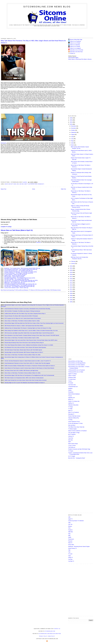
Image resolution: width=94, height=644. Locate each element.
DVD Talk (70, 440)
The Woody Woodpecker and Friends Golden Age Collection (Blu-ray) (20, 284)
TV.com (70, 396)
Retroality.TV (71, 414)
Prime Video (71, 545)
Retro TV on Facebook (74, 412)
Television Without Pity (74, 418)
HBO (18, 184)
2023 (71, 124)
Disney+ (70, 526)
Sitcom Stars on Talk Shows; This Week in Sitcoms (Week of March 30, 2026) (22, 355)
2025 (71, 120)
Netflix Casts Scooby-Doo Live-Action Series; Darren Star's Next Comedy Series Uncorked (25, 380)
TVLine (70, 381)
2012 (71, 287)
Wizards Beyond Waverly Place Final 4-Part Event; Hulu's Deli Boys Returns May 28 (24, 343)
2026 (71, 118)
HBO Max (22, 184)
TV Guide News (72, 379)
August (73, 134)
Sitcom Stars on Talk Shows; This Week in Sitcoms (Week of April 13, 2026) (22, 321)
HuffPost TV (71, 403)
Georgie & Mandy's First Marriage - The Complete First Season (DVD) (21, 272)
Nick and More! (72, 425)
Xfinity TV (70, 557)
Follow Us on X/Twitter (75, 43)
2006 (71, 300)
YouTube (70, 559)
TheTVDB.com (72, 447)
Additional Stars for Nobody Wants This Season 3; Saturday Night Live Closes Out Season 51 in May (28, 328)
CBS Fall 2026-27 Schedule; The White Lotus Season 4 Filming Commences (22, 311)
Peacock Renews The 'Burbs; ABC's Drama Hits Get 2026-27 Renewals (21, 316)
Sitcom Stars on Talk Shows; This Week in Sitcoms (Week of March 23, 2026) (22, 373)
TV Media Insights (72, 429)
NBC (69, 535)
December (74, 126)
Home (34, 189)
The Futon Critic (72, 385)
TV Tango (70, 407)
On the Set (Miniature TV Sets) (75, 423)
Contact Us (72, 53)
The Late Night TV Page (74, 433)
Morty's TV (71, 399)
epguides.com (72, 398)
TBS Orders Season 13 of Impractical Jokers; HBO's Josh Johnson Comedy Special (24, 378)
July (72, 137)
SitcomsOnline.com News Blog (47, 7)
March (73, 145)
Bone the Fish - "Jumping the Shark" (77, 458)
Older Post (63, 189)
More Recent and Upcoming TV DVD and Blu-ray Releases (15, 290)
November (74, 128)
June (72, 139)
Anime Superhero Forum (74, 422)
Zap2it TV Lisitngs (72, 374)
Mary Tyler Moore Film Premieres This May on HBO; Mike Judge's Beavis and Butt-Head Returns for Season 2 (33, 42)
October (73, 130)
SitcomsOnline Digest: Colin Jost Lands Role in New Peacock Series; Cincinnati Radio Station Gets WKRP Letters (31, 340)
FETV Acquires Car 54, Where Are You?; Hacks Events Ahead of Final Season (23, 318)
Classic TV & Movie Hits (74, 401)
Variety (70, 390)
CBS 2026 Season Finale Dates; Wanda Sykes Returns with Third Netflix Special (23, 350)
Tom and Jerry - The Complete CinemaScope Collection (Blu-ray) (19, 286)
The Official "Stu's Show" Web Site (76, 427)
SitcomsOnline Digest (73, 58)
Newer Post (3, 189)
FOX (69, 528)
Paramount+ (4, 143)
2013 (71, 285)
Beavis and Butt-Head (11, 184)
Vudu (69, 556)
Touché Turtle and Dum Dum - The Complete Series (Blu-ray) (18, 271)
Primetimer (71, 392)
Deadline (70, 388)
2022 (71, 266)
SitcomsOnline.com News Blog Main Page (50, 634)
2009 (71, 293)
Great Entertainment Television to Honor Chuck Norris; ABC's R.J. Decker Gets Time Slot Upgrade (27, 363)
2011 (71, 289)
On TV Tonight (72, 456)
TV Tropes (71, 451)
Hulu (69, 534)
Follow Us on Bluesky (75, 45)
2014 (71, 283)
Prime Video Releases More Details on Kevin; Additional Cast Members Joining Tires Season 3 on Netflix (29, 345)
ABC (69, 517)
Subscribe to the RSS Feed (76, 52)
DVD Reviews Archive (56, 290)
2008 (71, 295)
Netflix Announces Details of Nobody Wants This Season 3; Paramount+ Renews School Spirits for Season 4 (30, 366)
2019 (71, 272)
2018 (71, 274)
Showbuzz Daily (72, 377)
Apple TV (70, 519)
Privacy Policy (43, 636)
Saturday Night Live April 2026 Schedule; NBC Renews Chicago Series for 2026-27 (24, 352)
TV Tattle (70, 409)
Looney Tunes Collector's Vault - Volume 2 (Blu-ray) (16, 288)
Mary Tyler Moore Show (31, 184)
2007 (71, 298)
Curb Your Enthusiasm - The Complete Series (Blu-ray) (17, 273)
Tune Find (71, 438)
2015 (71, 281)
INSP (69, 442)
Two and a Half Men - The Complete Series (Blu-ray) (17, 279)
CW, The (70, 524)
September (74, 132)
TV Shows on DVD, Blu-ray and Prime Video (39, 290)
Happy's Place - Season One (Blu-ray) (13, 276)
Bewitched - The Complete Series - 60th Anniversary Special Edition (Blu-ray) (22, 268)
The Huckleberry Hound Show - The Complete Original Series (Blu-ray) (21, 269)
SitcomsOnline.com (50, 631)
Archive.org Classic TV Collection (76, 521)
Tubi (69, 552)
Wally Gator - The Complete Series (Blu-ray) (15, 283)
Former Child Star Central (74, 416)
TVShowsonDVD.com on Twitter (76, 372)
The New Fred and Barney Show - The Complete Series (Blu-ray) (19, 285)
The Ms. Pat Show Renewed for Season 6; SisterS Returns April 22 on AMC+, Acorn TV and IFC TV (28, 361)
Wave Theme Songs (73, 444)
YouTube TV (71, 561)
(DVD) (31, 273)
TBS (69, 550)
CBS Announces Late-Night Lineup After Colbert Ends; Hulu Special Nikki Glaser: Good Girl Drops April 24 (29, 333)
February (73, 261)
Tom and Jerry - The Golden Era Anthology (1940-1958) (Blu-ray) (19, 280)
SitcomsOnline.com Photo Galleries (76, 365)
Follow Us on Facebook (75, 41)
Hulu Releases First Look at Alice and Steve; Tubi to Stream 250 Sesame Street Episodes (25, 347)
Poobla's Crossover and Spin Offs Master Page (79, 449)
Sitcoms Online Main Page (75, 39)
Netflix (70, 537)
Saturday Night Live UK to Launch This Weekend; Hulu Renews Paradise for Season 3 (25, 383)
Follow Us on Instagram (75, 48)
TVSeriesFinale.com (73, 387)
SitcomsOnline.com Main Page (75, 361)
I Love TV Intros (72, 445)
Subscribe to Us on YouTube (76, 50)
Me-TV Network (72, 434)
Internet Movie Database (74, 394)
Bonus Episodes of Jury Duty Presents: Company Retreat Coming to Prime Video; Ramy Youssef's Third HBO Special (32, 335)
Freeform (70, 530)
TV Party (70, 420)
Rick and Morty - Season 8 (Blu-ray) (13, 277)
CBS (69, 523)
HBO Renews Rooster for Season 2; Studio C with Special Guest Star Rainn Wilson (24, 326)
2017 (71, 277)
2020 (71, 270)
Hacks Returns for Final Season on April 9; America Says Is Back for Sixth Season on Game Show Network (29, 368)
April (72, 143)
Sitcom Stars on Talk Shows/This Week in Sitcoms (80, 59)
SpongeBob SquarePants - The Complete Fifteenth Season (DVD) (20, 278)
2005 (71, 302)
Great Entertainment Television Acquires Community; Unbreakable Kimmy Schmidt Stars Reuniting (27, 309)
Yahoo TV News (72, 376)
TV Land (70, 554)
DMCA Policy (52, 636)
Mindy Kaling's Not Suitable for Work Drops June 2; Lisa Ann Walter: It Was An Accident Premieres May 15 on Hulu (31, 330)
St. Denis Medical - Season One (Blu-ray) (14, 274)
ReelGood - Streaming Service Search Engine (79, 546)
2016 (71, 279)
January (73, 263)
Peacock (70, 541)
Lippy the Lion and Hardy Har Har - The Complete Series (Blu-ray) (20, 282)
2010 (71, 291)
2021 (71, 268)
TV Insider (71, 383)
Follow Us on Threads (75, 46)
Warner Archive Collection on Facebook (77, 431)
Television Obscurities (73, 405)
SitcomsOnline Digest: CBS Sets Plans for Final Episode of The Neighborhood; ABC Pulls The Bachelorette (29, 375)
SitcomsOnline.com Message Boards (77, 363)
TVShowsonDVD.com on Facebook (76, 370)
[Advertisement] (47, 33)
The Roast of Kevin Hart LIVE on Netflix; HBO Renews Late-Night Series (21, 371)
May (72, 141)
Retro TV (70, 411)
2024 (71, 122)
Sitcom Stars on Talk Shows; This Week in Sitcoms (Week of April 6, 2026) (22, 338)
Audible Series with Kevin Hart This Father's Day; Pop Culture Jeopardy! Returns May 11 (25, 314)
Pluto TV (70, 543)
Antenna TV (71, 436)
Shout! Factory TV (73, 548)
